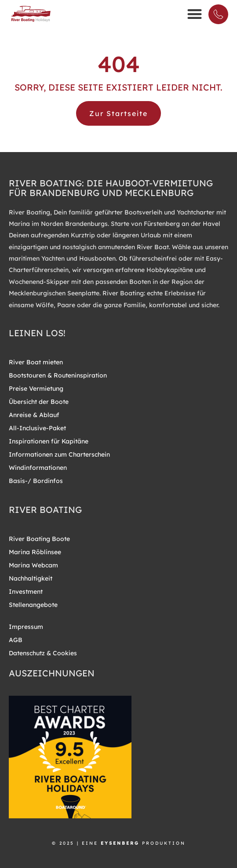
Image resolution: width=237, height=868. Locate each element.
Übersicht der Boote (39, 402)
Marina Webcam (33, 565)
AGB (16, 640)
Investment (26, 592)
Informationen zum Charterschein (59, 454)
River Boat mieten (36, 362)
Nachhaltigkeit (31, 578)
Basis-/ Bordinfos (36, 481)
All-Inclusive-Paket (37, 428)
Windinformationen (38, 468)
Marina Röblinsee (35, 552)
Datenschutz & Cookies (43, 653)
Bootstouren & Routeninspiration (58, 375)
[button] (195, 14)
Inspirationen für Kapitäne (49, 441)
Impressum (26, 627)
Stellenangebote (33, 605)
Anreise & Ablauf (34, 415)
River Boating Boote (39, 539)
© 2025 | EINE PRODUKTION (119, 843)
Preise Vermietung (36, 389)
